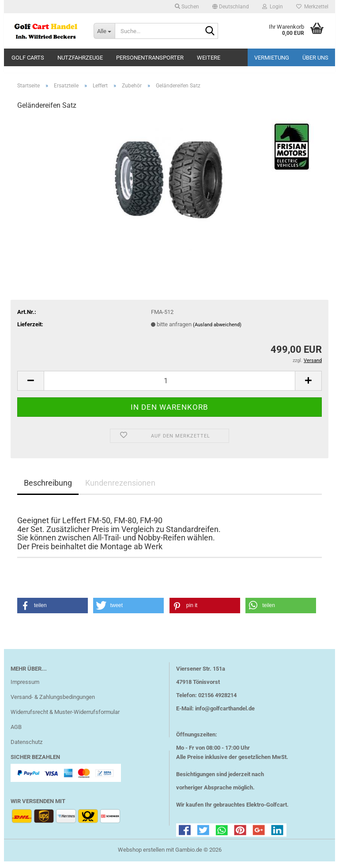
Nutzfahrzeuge (80, 58)
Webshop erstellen (141, 856)
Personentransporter (150, 58)
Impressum (25, 689)
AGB (16, 734)
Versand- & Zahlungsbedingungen (53, 704)
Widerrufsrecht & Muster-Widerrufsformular (65, 719)
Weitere (209, 58)
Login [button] (273, 7)
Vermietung (272, 58)
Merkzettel (312, 7)
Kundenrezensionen (120, 489)
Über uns (315, 58)
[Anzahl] (169, 387)
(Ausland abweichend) (217, 331)
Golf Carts (28, 58)
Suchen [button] (187, 7)
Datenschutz (26, 748)
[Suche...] (104, 31)
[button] (231, 7)
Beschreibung (48, 489)
